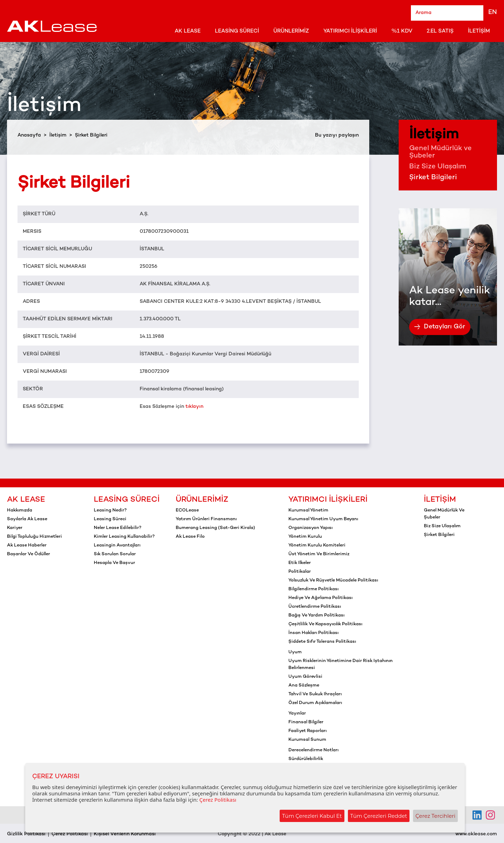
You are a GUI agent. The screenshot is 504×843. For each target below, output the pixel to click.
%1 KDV (402, 31)
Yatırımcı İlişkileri (350, 31)
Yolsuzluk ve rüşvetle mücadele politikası (333, 580)
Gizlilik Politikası (26, 834)
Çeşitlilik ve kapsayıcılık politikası (325, 624)
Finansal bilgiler (306, 722)
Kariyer (15, 528)
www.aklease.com (476, 834)
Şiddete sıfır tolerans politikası (322, 642)
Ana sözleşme (304, 685)
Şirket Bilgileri (433, 178)
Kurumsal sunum (307, 740)
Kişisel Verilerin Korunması (125, 834)
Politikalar (300, 572)
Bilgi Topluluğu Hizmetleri (34, 537)
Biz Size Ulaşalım (438, 167)
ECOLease (187, 510)
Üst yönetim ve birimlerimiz (319, 554)
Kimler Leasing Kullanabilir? (124, 537)
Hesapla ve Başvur (114, 563)
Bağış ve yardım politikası (316, 615)
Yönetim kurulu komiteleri (317, 545)
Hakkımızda (20, 510)
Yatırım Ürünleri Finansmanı (206, 519)
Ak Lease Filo (190, 537)
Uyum (295, 652)
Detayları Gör (440, 327)
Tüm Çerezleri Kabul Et (312, 816)
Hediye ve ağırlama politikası (320, 598)
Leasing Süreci (237, 31)
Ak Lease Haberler (27, 545)
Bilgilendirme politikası (313, 589)
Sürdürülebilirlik (306, 759)
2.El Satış (440, 31)
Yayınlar (297, 713)
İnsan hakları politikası (313, 633)
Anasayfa (29, 135)
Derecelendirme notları (313, 750)
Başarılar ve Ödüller (29, 554)
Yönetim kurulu (305, 537)
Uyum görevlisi (305, 677)
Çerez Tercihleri (435, 816)
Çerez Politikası (70, 834)
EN (493, 12)
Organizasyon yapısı (310, 528)
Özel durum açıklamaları (315, 703)
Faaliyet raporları (307, 731)
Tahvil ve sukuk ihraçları (315, 694)
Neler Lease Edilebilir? (118, 528)
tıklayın (194, 407)
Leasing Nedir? (110, 510)
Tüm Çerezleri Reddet (379, 816)
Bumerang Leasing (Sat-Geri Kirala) (215, 528)
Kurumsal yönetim (308, 510)
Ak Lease (188, 31)
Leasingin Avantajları (117, 545)
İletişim (479, 31)
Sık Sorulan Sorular (115, 554)
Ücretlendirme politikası (315, 607)
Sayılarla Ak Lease (27, 519)
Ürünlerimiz (291, 31)
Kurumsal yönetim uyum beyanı (323, 519)
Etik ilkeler (300, 563)
